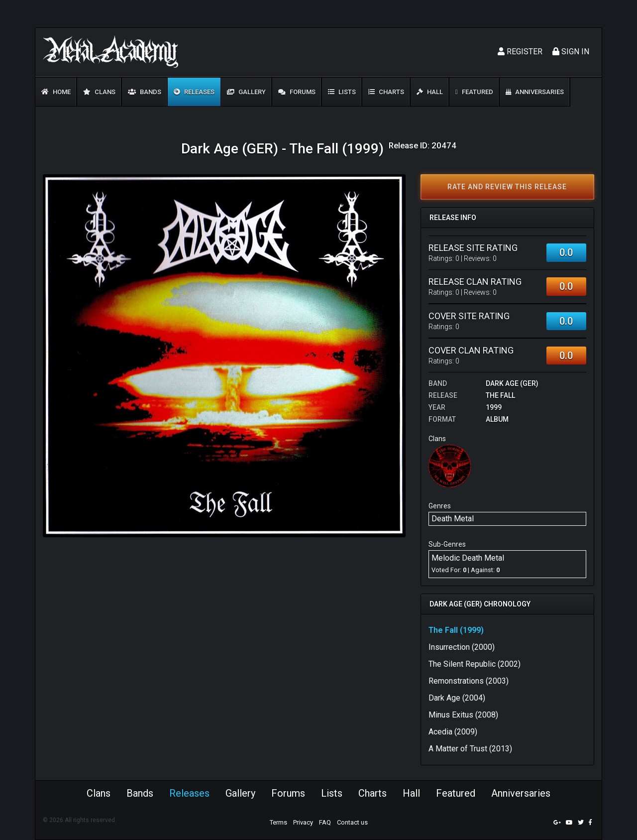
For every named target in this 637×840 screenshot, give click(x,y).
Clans (99, 92)
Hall (430, 92)
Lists (342, 92)
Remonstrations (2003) (469, 681)
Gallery (246, 92)
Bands (145, 92)
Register (520, 52)
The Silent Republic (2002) (475, 664)
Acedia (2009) (453, 732)
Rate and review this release (507, 187)
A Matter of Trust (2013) (470, 749)
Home (56, 92)
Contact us (352, 822)
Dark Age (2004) (457, 698)
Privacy (303, 822)
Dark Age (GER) (512, 383)
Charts (386, 92)
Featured (474, 92)
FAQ (325, 822)
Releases (194, 92)
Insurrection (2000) (462, 647)
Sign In (571, 52)
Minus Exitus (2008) (463, 715)
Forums (297, 92)
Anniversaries (535, 92)
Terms (278, 822)
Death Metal (453, 519)
